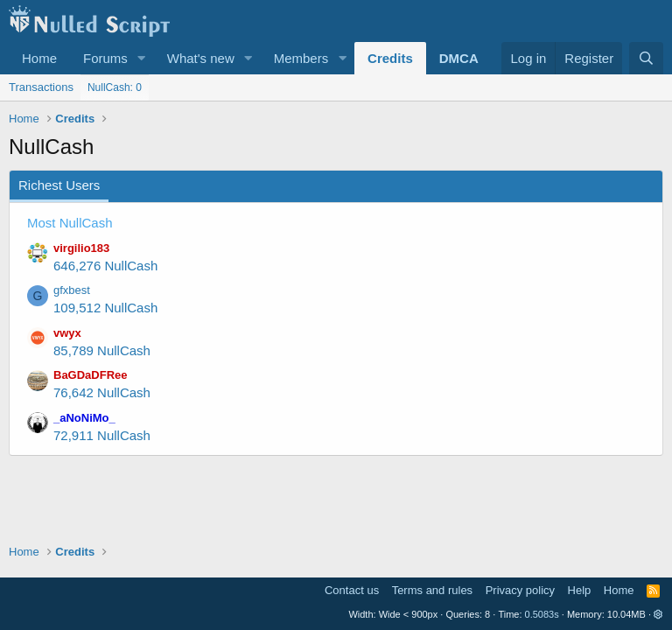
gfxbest (72, 290)
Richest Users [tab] (59, 185)
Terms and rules (432, 590)
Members (301, 58)
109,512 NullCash (105, 308)
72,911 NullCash (102, 435)
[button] (142, 58)
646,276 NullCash (105, 266)
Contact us (352, 590)
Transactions (41, 87)
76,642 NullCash (102, 392)
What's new (201, 58)
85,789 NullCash (102, 350)
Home (39, 58)
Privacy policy (520, 590)
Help (580, 590)
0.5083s (542, 614)
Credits (390, 58)
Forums (105, 58)
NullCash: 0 (115, 87)
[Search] (646, 58)
